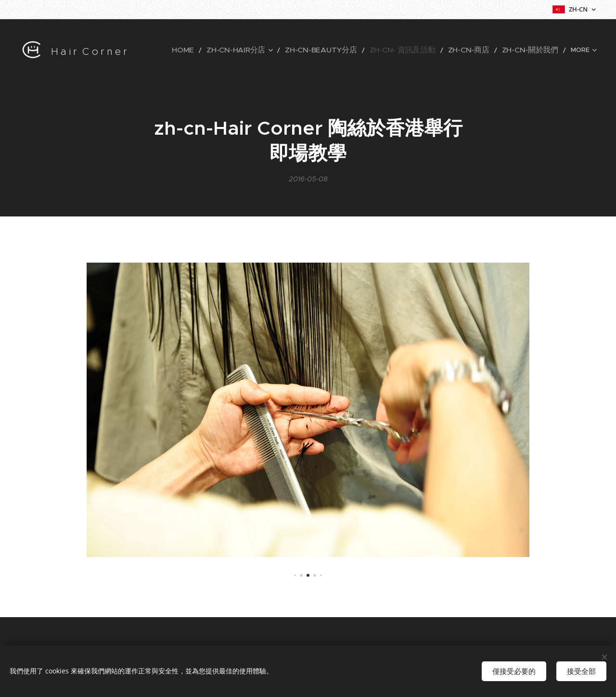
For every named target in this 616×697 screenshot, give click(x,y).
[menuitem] (170, 51)
